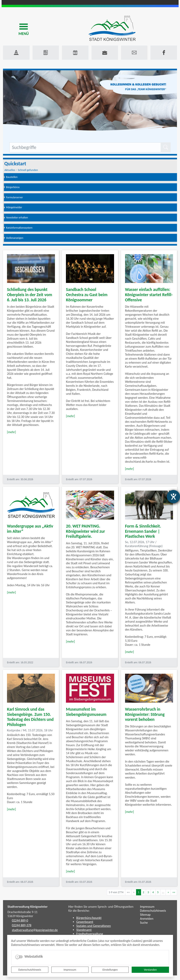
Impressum (70, 970)
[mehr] (11, 432)
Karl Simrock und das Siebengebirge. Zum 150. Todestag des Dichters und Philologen (30, 717)
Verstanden (150, 970)
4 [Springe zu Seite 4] (153, 892)
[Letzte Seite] (174, 892)
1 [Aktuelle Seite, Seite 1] (139, 892)
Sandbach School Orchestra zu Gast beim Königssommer (87, 295)
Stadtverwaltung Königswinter (28, 907)
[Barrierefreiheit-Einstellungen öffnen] (173, 497)
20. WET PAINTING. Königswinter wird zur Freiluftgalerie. (85, 531)
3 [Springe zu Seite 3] (148, 892)
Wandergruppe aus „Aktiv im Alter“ (30, 529)
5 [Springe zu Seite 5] (158, 892)
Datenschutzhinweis (30, 970)
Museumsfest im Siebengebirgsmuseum (86, 712)
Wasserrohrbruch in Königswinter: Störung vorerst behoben (145, 714)
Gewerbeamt (85, 922)
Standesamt (84, 930)
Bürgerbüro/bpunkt (89, 918)
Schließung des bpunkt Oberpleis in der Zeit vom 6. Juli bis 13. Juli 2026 (30, 295)
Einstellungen (110, 970)
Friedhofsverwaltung (90, 934)
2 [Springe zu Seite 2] (143, 892)
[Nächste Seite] (168, 892)
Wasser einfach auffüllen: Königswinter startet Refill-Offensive (149, 295)
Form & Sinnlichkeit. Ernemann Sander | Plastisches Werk (143, 531)
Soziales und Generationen (94, 926)
